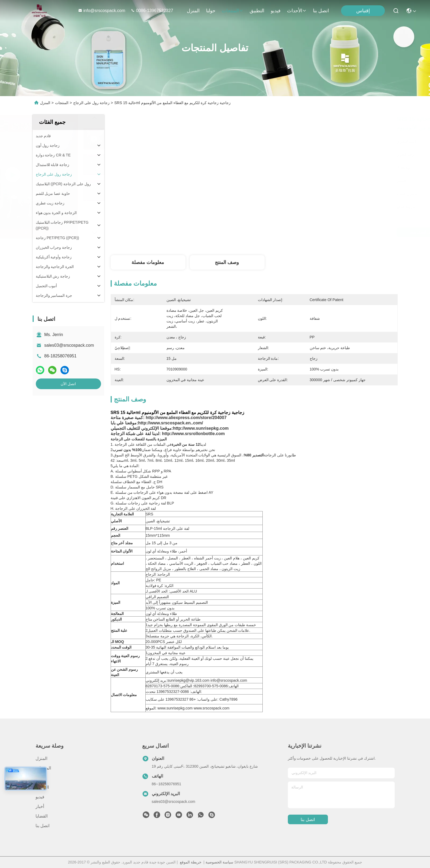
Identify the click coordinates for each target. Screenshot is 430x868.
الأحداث (297, 11)
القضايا (42, 816)
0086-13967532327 (152, 11)
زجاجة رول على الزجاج (91, 103)
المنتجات (233, 11)
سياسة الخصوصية (219, 862)
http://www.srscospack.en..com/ (171, 423)
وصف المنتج (227, 262)
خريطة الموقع (191, 862)
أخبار (40, 806)
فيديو (276, 11)
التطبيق (257, 11)
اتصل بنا (321, 11)
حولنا (211, 11)
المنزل (193, 11)
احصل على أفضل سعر (300, 232)
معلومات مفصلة (148, 262)
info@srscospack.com (102, 11)
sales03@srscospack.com (69, 345)
